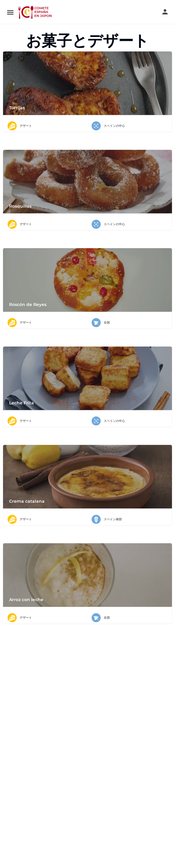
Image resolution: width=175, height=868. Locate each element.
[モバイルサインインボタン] (165, 12)
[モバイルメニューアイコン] (10, 12)
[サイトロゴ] (35, 12)
